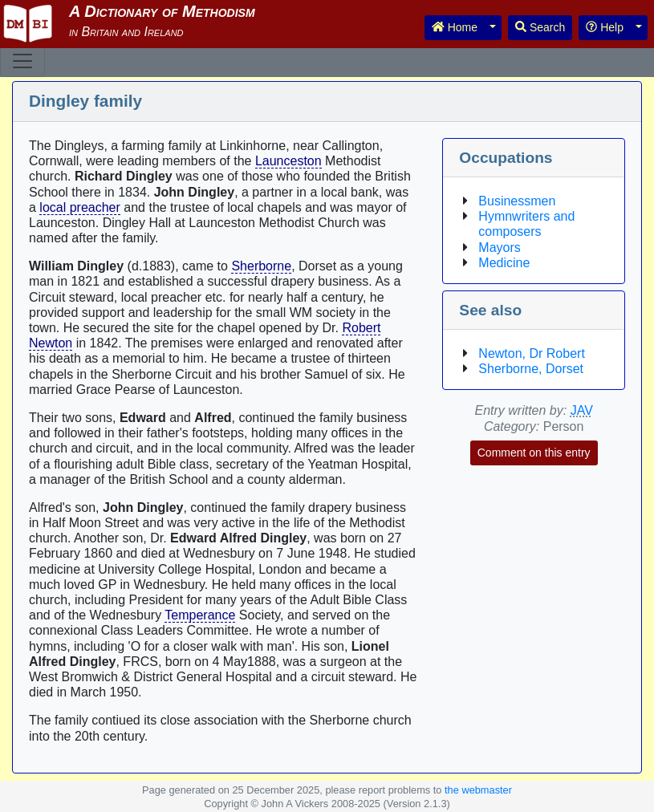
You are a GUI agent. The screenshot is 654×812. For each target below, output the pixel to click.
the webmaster (478, 790)
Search (540, 27)
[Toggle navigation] (22, 61)
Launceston (288, 161)
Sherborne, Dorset (531, 369)
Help (605, 27)
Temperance (200, 615)
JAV (582, 410)
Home (455, 27)
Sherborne (261, 266)
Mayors (499, 248)
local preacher (80, 207)
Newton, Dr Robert (532, 353)
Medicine (504, 263)
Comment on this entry (534, 453)
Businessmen (517, 201)
